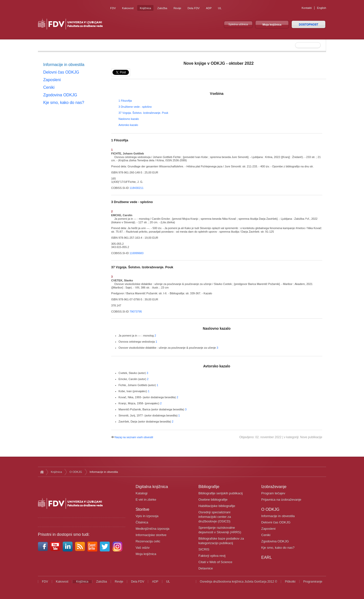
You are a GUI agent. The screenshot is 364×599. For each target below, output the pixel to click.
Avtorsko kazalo (128, 125)
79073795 (136, 312)
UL (220, 8)
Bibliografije (209, 487)
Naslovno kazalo (129, 119)
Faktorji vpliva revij (212, 556)
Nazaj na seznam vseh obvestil (134, 437)
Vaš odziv (142, 548)
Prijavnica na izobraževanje (281, 500)
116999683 (136, 253)
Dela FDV (194, 8)
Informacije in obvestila (64, 65)
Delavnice (206, 568)
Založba (162, 8)
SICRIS (204, 549)
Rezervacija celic (148, 541)
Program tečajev (273, 493)
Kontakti (307, 8)
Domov (42, 472)
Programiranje (313, 582)
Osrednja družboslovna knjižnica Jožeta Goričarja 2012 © (239, 582)
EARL (267, 557)
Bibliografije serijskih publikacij (221, 493)
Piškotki (290, 582)
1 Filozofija (125, 101)
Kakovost (128, 8)
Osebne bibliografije (213, 500)
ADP (209, 8)
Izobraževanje (274, 487)
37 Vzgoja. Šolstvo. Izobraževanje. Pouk (143, 113)
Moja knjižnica (272, 25)
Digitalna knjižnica (152, 487)
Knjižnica (145, 8)
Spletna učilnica (238, 24)
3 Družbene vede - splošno (135, 107)
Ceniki (49, 87)
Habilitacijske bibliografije (217, 506)
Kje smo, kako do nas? (64, 103)
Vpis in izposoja (147, 516)
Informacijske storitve (151, 535)
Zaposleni (52, 80)
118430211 (136, 188)
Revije (177, 8)
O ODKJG (76, 472)
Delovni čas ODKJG (61, 72)
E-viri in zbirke (146, 500)
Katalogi (141, 493)
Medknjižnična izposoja (152, 529)
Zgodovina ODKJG (60, 95)
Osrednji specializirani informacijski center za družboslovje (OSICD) (215, 517)
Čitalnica (142, 522)
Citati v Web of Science (215, 562)
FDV (113, 8)
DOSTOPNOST (309, 25)
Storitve (142, 509)
